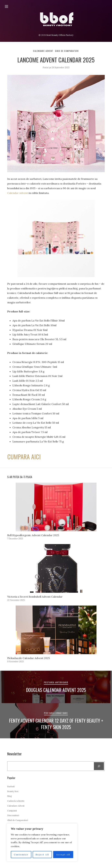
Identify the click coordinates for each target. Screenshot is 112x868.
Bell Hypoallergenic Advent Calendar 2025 (33, 535)
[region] (42, 843)
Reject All (42, 855)
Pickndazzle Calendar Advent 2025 (29, 658)
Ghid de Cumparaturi (67, 51)
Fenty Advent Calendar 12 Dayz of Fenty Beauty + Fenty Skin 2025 (56, 724)
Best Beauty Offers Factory (60, 35)
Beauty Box (13, 791)
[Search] (99, 766)
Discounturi (13, 815)
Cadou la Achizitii (16, 801)
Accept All (63, 855)
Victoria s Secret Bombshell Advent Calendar (35, 597)
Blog (10, 796)
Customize (21, 855)
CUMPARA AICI (25, 457)
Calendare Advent (43, 51)
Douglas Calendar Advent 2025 (56, 690)
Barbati (11, 787)
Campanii (12, 811)
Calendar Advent (18, 193)
